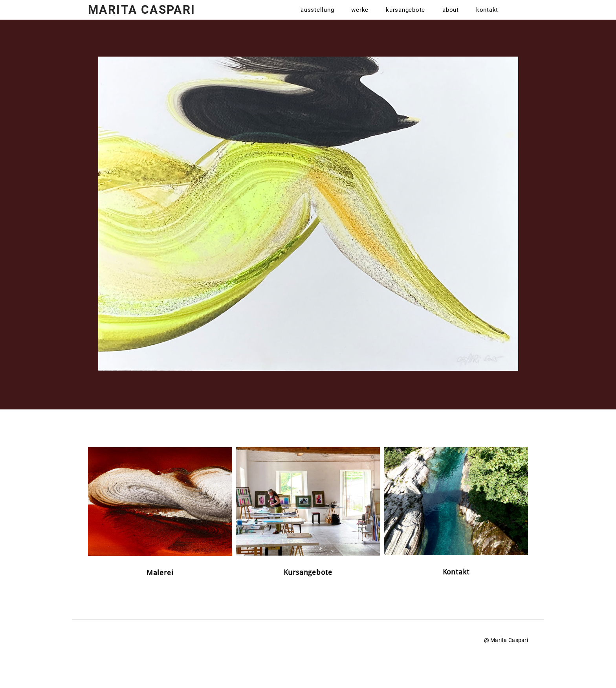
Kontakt (487, 20)
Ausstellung (317, 20)
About (451, 20)
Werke (360, 20)
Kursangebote (405, 20)
